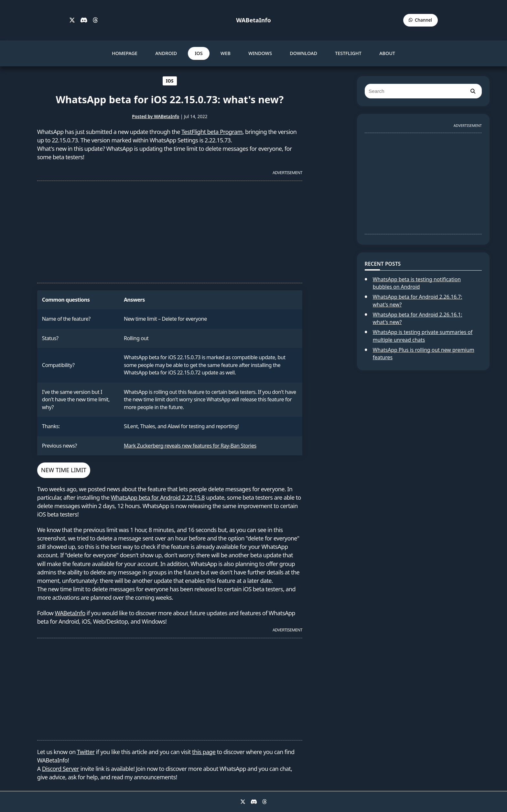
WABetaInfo (253, 20)
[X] (72, 20)
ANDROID (166, 53)
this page (204, 752)
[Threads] (95, 20)
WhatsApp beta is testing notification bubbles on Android (417, 283)
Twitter (86, 752)
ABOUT (387, 53)
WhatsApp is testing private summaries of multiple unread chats (423, 336)
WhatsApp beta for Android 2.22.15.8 (158, 497)
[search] (473, 91)
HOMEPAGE (125, 53)
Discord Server (61, 769)
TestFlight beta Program (212, 132)
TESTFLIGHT (348, 53)
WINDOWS (260, 53)
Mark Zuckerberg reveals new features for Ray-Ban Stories (190, 446)
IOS (199, 53)
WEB (226, 53)
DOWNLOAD (303, 53)
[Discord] (84, 20)
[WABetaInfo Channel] (421, 20)
